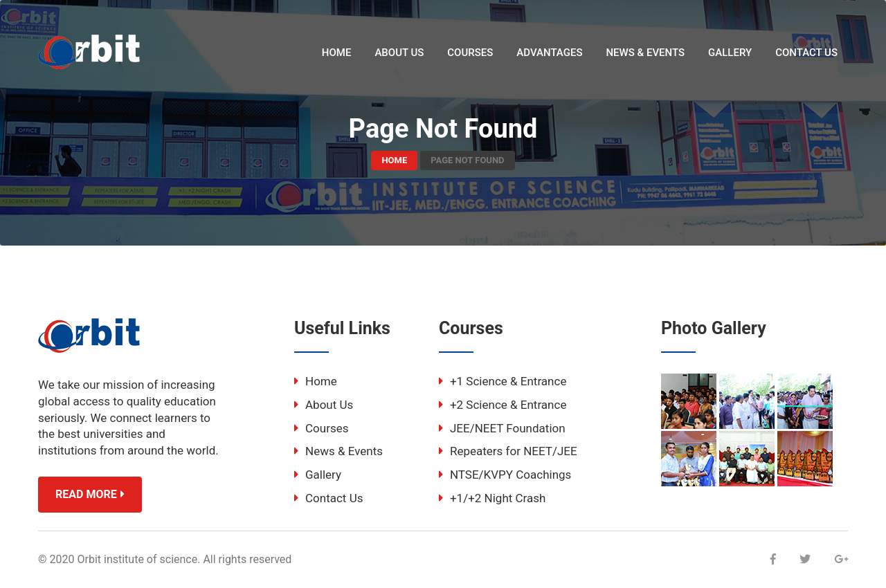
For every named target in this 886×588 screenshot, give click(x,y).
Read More (90, 494)
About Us (399, 53)
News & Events (645, 53)
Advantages (549, 53)
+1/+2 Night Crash (492, 498)
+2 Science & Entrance (503, 405)
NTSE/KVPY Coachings (505, 475)
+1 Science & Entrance (503, 381)
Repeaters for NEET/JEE (508, 451)
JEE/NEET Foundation (502, 428)
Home (337, 53)
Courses (470, 53)
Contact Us (806, 53)
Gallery (730, 53)
